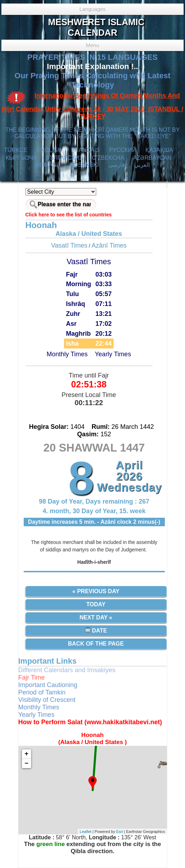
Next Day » (96, 617)
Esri (120, 832)
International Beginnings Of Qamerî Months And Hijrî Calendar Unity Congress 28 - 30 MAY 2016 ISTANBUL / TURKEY (93, 106)
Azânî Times (109, 245)
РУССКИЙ (122, 150)
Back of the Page (96, 644)
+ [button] (27, 754)
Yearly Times (113, 354)
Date (96, 630)
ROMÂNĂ (48, 165)
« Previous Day (96, 591)
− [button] (27, 764)
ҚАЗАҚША (159, 150)
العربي (142, 165)
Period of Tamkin (42, 692)
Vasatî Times (69, 245)
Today (96, 604)
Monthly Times (67, 354)
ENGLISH (49, 150)
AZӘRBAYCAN (152, 158)
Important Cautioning (48, 685)
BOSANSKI (84, 165)
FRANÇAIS (85, 150)
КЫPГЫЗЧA (21, 158)
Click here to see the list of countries (69, 215)
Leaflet (85, 832)
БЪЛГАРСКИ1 (64, 158)
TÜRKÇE (16, 150)
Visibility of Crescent (47, 700)
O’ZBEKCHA (108, 158)
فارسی (117, 165)
